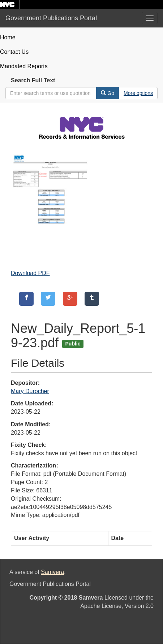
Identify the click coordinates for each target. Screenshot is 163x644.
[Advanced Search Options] (138, 93)
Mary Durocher (30, 391)
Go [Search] (108, 93)
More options (138, 93)
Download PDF (30, 273)
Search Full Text (33, 80)
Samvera (52, 572)
